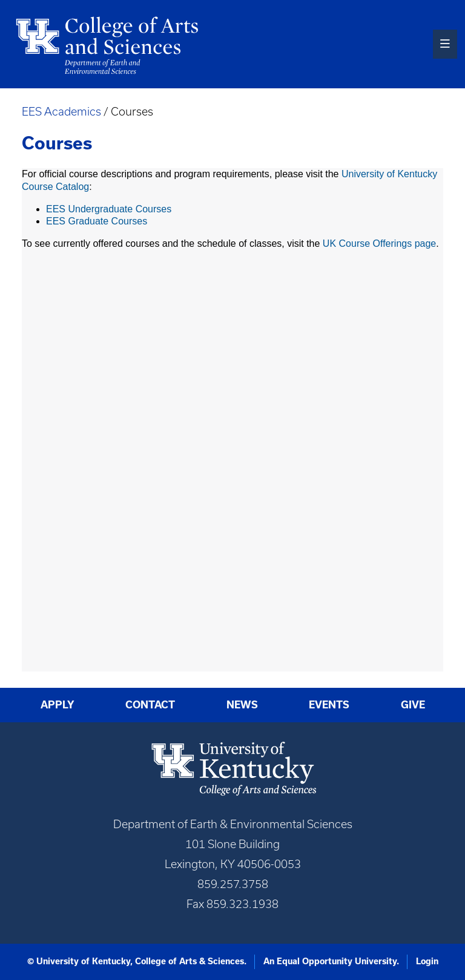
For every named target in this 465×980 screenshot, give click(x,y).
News (242, 705)
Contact (150, 705)
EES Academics (61, 112)
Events (329, 705)
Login (427, 961)
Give (413, 705)
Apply (58, 705)
